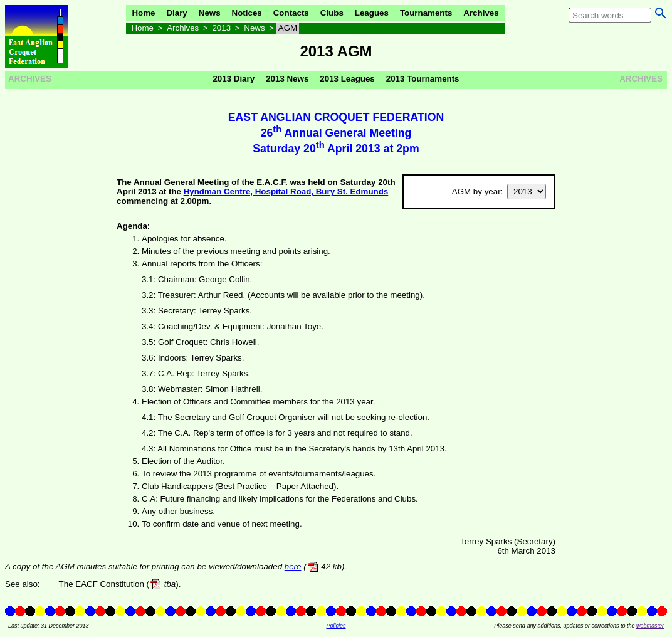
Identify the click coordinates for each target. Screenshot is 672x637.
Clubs (332, 13)
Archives (481, 13)
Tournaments (426, 13)
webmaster (650, 626)
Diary (176, 13)
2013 (221, 28)
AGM (288, 28)
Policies (336, 626)
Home (143, 13)
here (293, 566)
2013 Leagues (347, 79)
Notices (247, 13)
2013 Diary (234, 79)
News (210, 13)
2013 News (287, 79)
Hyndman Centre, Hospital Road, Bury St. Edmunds (286, 192)
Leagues (372, 13)
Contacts (291, 13)
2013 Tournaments (423, 79)
